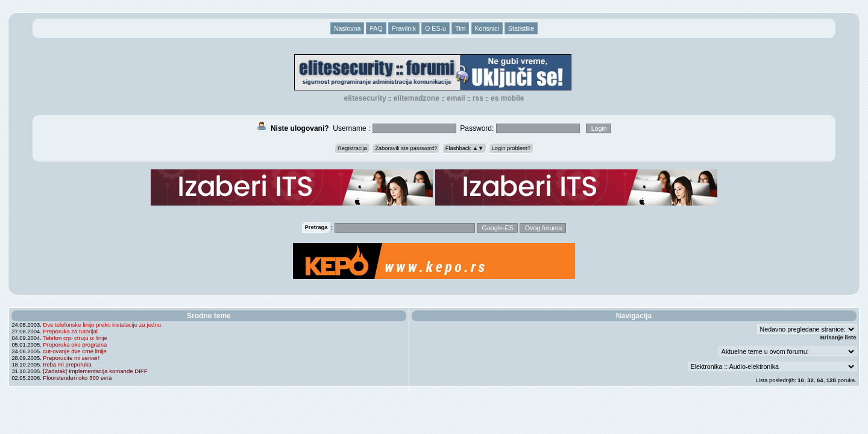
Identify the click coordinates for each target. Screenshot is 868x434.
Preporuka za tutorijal (70, 331)
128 (831, 380)
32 (810, 380)
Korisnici (487, 28)
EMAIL (456, 98)
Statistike (521, 28)
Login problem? (511, 148)
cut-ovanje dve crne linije (75, 351)
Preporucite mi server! (71, 358)
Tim (460, 28)
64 (820, 380)
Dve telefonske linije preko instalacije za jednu (102, 325)
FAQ (376, 28)
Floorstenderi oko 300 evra (77, 378)
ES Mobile (507, 98)
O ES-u (436, 28)
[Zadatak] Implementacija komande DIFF (95, 371)
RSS (478, 98)
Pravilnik (404, 28)
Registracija (352, 148)
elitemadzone (417, 98)
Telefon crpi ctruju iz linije (75, 338)
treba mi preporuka (67, 364)
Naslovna (347, 28)
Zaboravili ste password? (406, 148)
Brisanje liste (838, 337)
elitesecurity (365, 98)
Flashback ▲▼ (465, 148)
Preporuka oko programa (75, 344)
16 (801, 380)
